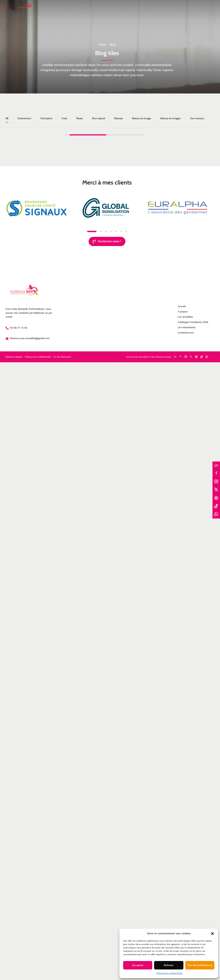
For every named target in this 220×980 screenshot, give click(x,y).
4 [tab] (111, 231)
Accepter (138, 965)
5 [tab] (116, 231)
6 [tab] (121, 231)
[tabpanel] (37, 208)
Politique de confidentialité (169, 973)
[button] (212, 934)
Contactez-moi (186, 333)
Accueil (182, 306)
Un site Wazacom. (63, 357)
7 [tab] (126, 231)
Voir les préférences (200, 965)
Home (102, 44)
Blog (113, 44)
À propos (183, 312)
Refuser (169, 965)
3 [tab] (106, 231)
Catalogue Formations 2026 (193, 322)
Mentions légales (14, 357)
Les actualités (185, 317)
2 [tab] (101, 231)
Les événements (187, 327)
